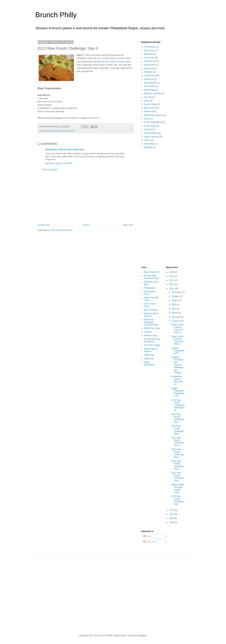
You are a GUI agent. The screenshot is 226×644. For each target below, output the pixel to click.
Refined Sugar (151, 335)
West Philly (149, 144)
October (176, 296)
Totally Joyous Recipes (151, 350)
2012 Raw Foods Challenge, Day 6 (178, 430)
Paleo (147, 101)
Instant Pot (149, 79)
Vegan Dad (149, 355)
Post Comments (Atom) (61, 230)
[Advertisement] (86, 197)
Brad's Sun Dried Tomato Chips (114, 62)
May (174, 304)
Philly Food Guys (152, 328)
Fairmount (149, 69)
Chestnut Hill (150, 61)
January (176, 321)
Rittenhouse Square (153, 115)
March (175, 313)
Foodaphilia (149, 288)
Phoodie (148, 332)
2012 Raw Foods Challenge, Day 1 (178, 500)
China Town (149, 65)
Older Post (128, 225)
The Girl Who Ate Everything (152, 340)
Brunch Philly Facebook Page (151, 277)
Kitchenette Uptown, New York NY (177, 380)
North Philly (149, 90)
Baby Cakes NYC (152, 272)
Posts (147, 536)
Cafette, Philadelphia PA (178, 351)
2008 (172, 522)
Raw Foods (61, 131)
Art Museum (150, 47)
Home (86, 225)
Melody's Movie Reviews (151, 315)
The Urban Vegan (152, 345)
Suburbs (148, 129)
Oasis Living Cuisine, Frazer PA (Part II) (177, 328)
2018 (172, 272)
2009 (172, 518)
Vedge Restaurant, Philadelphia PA (178, 392)
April (174, 309)
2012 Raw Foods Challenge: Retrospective (178, 405)
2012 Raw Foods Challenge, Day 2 (178, 477)
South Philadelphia (153, 122)
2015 (172, 276)
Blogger (143, 636)
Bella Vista (149, 51)
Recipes (71, 131)
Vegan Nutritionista (150, 363)
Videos (147, 140)
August (175, 300)
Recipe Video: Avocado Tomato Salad (178, 488)
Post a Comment (50, 170)
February (176, 317)
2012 (172, 289)
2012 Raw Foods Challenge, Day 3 (178, 465)
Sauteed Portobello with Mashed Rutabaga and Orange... (177, 365)
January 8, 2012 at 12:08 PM (59, 163)
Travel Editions (151, 133)
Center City (149, 58)
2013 (172, 284)
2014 (172, 280)
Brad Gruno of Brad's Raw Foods (62, 150)
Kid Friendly (150, 86)
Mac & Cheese (151, 310)
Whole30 (148, 147)
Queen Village (151, 104)
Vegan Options (151, 137)
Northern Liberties (152, 94)
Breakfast (148, 54)
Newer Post (44, 225)
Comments (150, 542)
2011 (172, 510)
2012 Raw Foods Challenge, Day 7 (178, 418)
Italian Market (150, 83)
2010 (172, 514)
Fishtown (148, 72)
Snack (147, 119)
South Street (150, 126)
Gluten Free (51, 131)
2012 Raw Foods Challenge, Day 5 (178, 442)
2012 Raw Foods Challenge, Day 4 (178, 453)
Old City (148, 97)
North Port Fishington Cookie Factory (151, 322)
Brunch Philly (56, 15)
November (177, 292)
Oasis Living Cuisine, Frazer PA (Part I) (177, 340)
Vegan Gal (149, 359)
